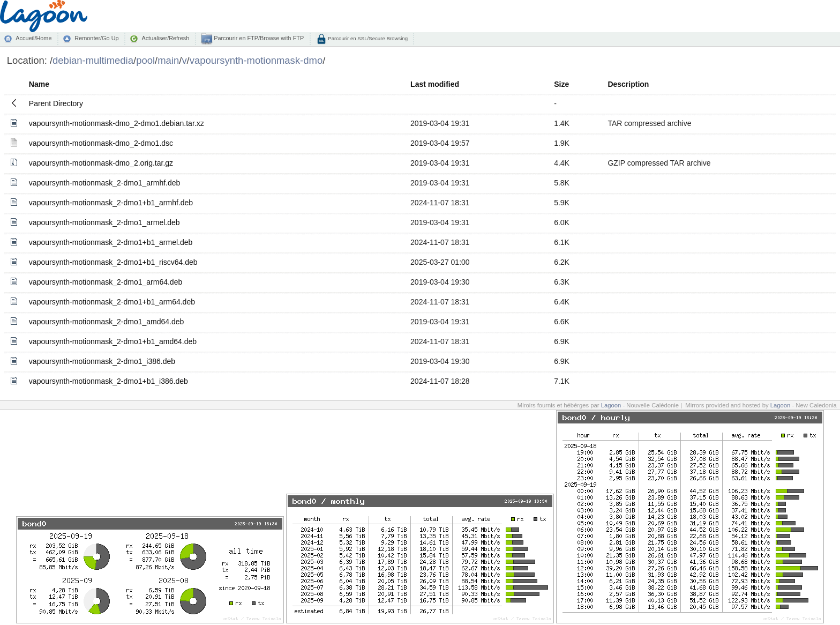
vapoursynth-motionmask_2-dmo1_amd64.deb (107, 322)
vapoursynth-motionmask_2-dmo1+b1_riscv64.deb (113, 262)
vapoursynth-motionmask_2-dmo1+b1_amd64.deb (113, 341)
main (168, 60)
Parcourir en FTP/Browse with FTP (258, 38)
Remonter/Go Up (96, 38)
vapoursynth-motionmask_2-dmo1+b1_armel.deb (111, 242)
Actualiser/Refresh (165, 38)
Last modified (435, 84)
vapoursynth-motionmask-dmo (256, 60)
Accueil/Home (33, 38)
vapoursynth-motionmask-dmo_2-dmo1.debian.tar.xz (117, 123)
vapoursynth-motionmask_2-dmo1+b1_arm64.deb (112, 302)
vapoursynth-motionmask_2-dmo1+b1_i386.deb (108, 381)
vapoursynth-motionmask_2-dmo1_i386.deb (102, 361)
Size (561, 84)
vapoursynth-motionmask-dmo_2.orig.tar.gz (101, 163)
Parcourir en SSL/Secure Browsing (367, 38)
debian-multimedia (93, 60)
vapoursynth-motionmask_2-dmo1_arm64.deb (106, 282)
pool (145, 60)
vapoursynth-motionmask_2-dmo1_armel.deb (104, 222)
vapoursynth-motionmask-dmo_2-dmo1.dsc (101, 143)
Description (628, 84)
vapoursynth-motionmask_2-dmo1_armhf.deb (104, 183)
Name (39, 84)
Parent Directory (56, 103)
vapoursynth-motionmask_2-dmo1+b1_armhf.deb (111, 203)
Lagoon (611, 405)
